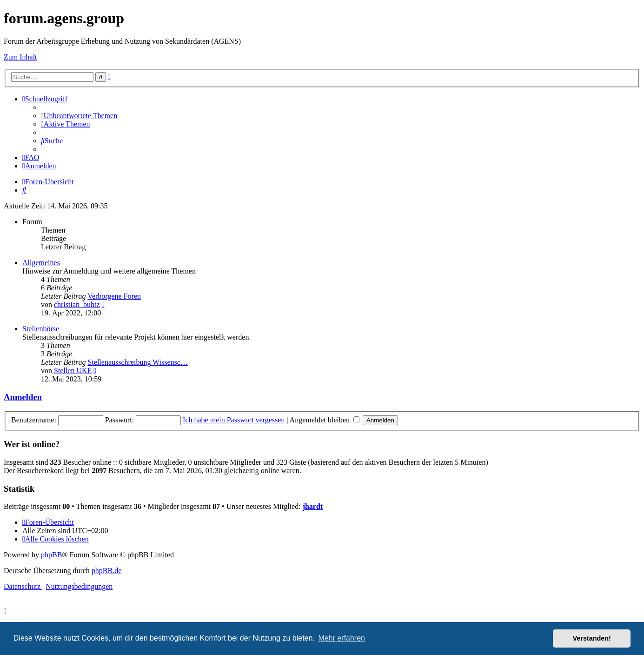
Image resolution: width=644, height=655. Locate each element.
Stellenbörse (41, 329)
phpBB (51, 555)
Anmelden (23, 397)
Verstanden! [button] (592, 638)
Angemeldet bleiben (325, 420)
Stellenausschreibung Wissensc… (137, 362)
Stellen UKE (73, 371)
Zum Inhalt (20, 57)
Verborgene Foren (114, 296)
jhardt (313, 506)
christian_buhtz (77, 304)
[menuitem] (79, 116)
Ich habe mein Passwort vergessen (234, 420)
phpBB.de (106, 571)
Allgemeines (41, 263)
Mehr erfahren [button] (342, 638)
